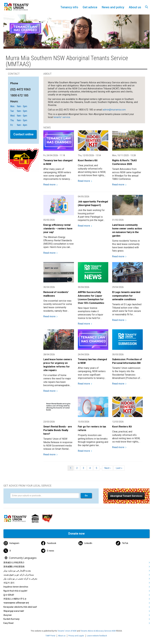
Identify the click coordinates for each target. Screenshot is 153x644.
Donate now (76, 534)
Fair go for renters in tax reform (92, 428)
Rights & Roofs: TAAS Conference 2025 (124, 162)
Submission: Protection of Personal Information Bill (127, 361)
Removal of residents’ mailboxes (56, 294)
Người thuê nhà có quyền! (15, 591)
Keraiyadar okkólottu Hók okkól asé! (20, 607)
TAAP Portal (50, 636)
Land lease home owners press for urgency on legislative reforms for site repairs (58, 365)
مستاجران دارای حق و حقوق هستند (19, 575)
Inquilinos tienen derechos (16, 587)
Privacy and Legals (76, 636)
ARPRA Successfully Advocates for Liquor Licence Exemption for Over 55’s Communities (91, 298)
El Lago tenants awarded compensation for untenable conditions (126, 296)
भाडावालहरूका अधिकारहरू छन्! (16, 603)
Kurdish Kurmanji (11, 619)
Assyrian (8, 615)
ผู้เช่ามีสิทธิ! (9, 595)
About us (62, 636)
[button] (126, 496)
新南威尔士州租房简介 (14, 562)
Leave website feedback (97, 636)
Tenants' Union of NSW (67, 631)
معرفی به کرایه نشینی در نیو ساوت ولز (20, 579)
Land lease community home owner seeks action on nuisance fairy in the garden (127, 230)
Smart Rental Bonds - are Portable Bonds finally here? (58, 430)
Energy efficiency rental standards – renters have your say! (58, 229)
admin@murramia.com (114, 110)
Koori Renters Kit (88, 160)
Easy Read (8, 623)
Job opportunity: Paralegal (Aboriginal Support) (93, 203)
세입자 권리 (9, 583)
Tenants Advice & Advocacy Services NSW (98, 631)
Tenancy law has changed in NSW (58, 162)
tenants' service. (62, 117)
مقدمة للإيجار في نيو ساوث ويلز (17, 571)
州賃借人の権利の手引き (15, 599)
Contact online (23, 134)
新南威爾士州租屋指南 (14, 567)
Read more (49, 185)
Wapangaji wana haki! (14, 611)
